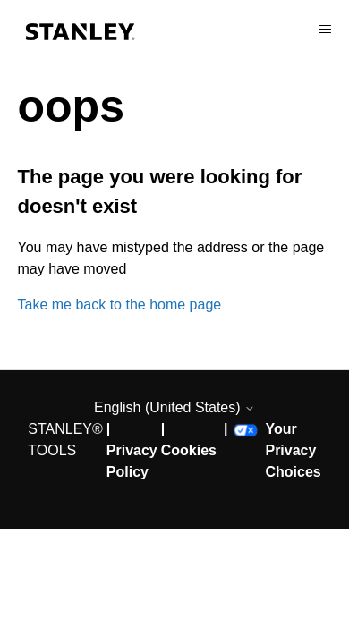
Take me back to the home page (120, 305)
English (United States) (174, 407)
